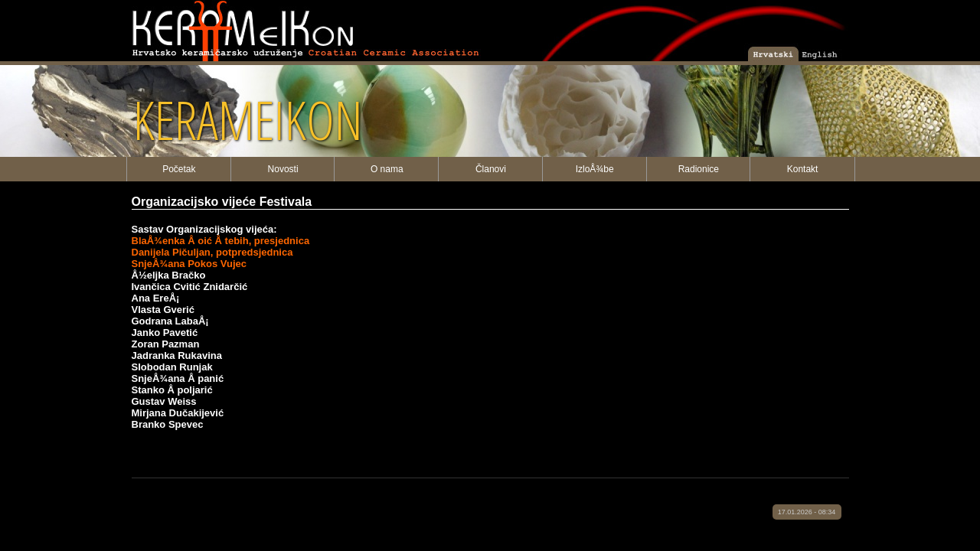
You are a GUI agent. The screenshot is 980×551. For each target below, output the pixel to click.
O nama (387, 169)
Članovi (491, 169)
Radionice (699, 169)
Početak (179, 169)
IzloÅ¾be (595, 169)
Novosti (283, 169)
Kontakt (803, 169)
